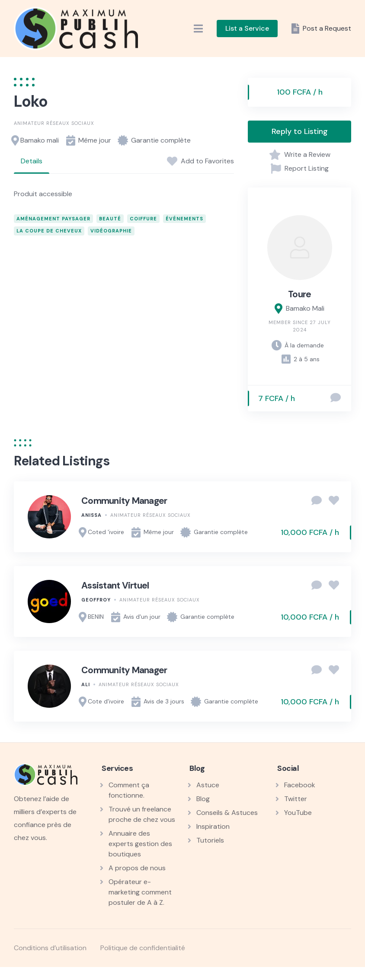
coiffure (143, 219)
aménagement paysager (53, 219)
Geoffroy (96, 600)
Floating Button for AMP (168, 978)
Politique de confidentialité (143, 948)
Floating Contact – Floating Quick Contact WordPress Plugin (207, 978)
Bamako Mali (305, 308)
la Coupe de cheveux (49, 231)
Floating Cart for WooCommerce (193, 978)
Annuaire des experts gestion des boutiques (140, 844)
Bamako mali (40, 140)
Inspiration (213, 826)
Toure (299, 294)
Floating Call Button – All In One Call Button (180, 978)
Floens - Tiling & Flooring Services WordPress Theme (242, 978)
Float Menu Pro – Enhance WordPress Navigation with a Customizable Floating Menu (151, 978)
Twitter (296, 799)
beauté (110, 219)
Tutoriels (210, 840)
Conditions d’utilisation (50, 948)
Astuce (208, 785)
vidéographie (111, 231)
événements (184, 219)
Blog (203, 799)
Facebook (300, 785)
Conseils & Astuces (227, 813)
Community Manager (124, 501)
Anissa (91, 515)
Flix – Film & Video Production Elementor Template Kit (115, 978)
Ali (86, 684)
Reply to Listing (300, 131)
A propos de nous (137, 868)
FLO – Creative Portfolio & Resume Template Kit (131, 978)
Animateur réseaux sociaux (54, 123)
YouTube (298, 813)
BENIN (96, 617)
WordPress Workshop (103, 978)
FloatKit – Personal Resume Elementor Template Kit (225, 978)
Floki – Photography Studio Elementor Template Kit (258, 978)
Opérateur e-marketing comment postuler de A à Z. (140, 892)
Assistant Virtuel (115, 585)
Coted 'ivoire (106, 532)
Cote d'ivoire (106, 701)
